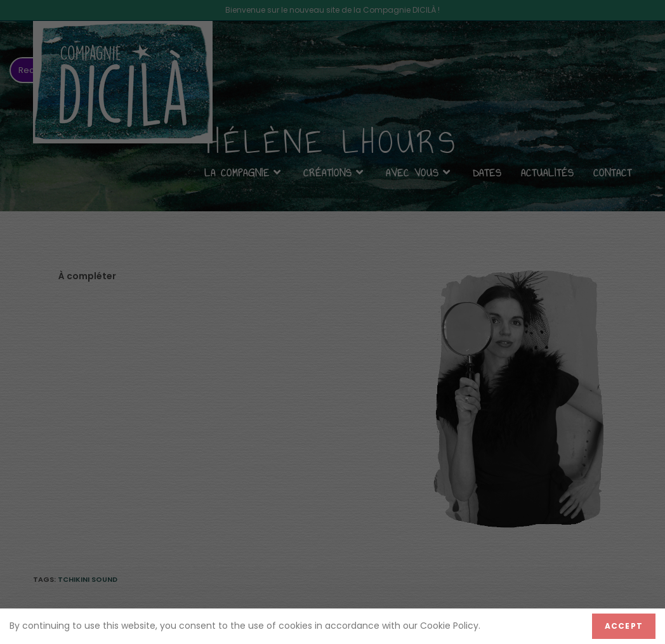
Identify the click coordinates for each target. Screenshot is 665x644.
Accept (624, 626)
